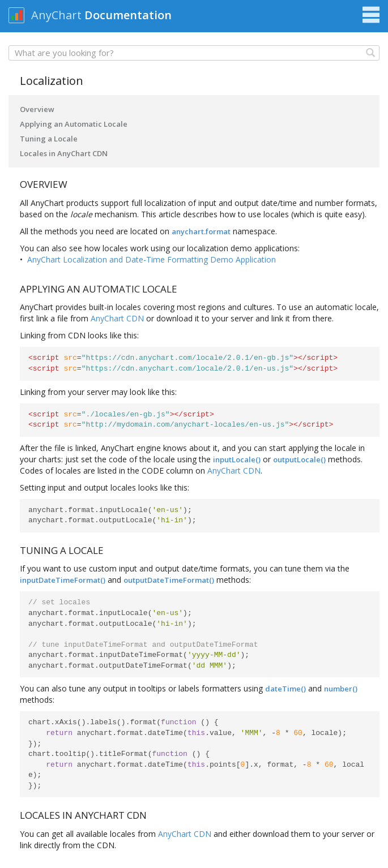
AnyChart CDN (117, 318)
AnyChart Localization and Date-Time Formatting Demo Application (152, 259)
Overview (37, 109)
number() (341, 689)
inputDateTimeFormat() (63, 580)
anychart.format (201, 231)
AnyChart (56, 15)
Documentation (128, 15)
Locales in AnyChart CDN (64, 153)
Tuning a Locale (49, 139)
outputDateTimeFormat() (169, 580)
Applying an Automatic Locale (74, 124)
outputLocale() (299, 459)
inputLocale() (237, 459)
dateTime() (285, 689)
